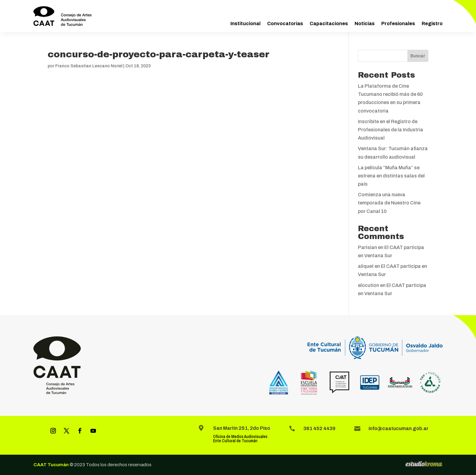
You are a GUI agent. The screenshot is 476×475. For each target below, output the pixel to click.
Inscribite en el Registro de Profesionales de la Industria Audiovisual (391, 130)
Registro (432, 24)
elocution (369, 285)
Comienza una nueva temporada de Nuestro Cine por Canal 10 (389, 203)
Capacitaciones (329, 24)
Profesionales (398, 24)
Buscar (418, 56)
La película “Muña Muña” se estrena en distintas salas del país (391, 176)
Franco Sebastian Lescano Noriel (89, 66)
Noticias (365, 24)
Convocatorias (285, 24)
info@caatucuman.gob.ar (398, 428)
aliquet (366, 266)
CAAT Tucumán (51, 465)
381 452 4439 (319, 428)
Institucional (245, 24)
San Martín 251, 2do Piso (242, 428)
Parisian (367, 247)
